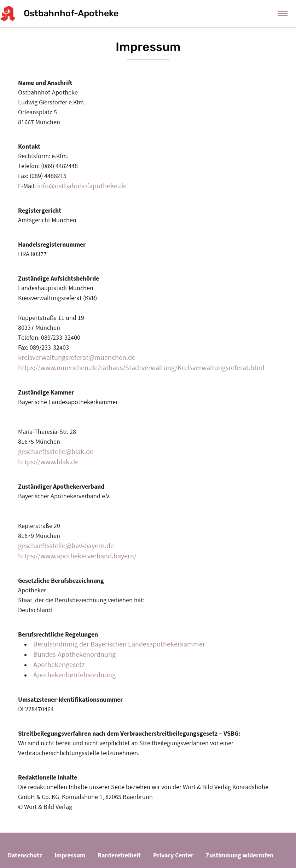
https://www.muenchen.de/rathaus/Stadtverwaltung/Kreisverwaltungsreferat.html (141, 368)
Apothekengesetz (59, 665)
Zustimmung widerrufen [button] (240, 855)
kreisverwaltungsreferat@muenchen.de (77, 358)
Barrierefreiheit (119, 855)
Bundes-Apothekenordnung (74, 654)
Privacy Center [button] (173, 855)
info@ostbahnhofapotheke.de (82, 186)
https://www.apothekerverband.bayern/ (77, 556)
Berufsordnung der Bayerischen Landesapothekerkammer (119, 644)
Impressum (70, 855)
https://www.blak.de (48, 462)
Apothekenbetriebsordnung (74, 675)
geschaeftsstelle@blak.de (56, 452)
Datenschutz (25, 855)
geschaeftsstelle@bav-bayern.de (66, 546)
